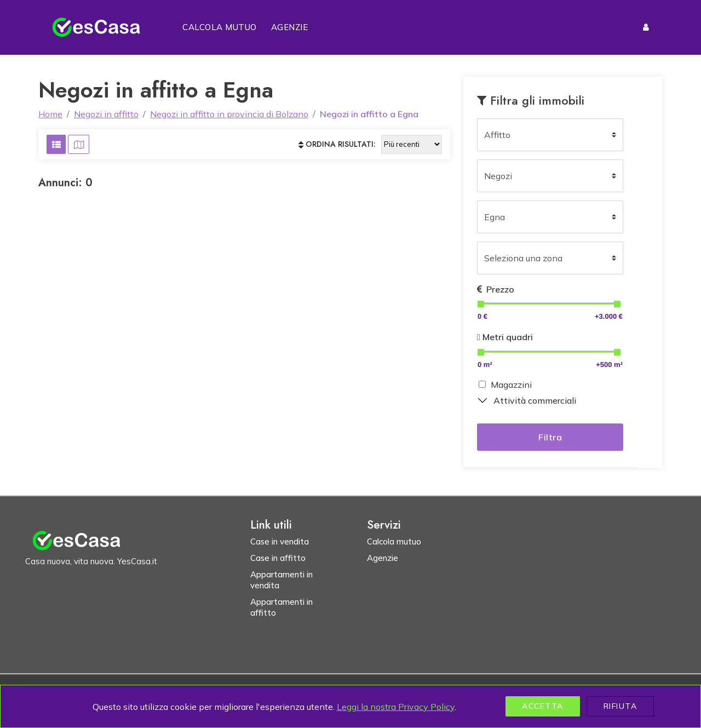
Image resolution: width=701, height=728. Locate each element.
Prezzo (496, 289)
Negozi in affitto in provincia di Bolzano (229, 114)
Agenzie (290, 27)
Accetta (543, 706)
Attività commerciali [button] (535, 400)
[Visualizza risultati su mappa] (79, 144)
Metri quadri (505, 337)
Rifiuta (620, 706)
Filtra (550, 437)
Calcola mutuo (220, 27)
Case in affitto (278, 558)
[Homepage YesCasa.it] (96, 27)
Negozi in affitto (106, 114)
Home (50, 114)
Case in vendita (280, 541)
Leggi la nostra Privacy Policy (396, 707)
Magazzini (511, 385)
